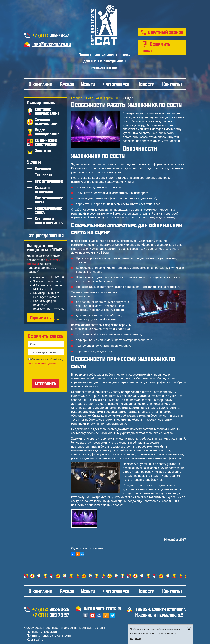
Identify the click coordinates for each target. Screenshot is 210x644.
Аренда (67, 84)
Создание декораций (44, 190)
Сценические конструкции (46, 142)
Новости (146, 84)
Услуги (88, 84)
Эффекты (43, 151)
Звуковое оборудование (47, 121)
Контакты (172, 84)
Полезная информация (43, 632)
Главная (77, 98)
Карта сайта (35, 639)
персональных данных (43, 363)
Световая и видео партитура (49, 221)
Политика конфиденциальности (49, 636)
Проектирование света (49, 200)
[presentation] (52, 372)
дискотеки (53, 260)
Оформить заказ (156, 47)
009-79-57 (51, 35)
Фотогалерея (116, 84)
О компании (40, 84)
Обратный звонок (166, 32)
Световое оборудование (47, 111)
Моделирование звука (48, 210)
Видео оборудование (47, 132)
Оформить (40, 317)
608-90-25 (51, 609)
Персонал (43, 168)
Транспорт (44, 175)
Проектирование (49, 181)
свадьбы (33, 264)
